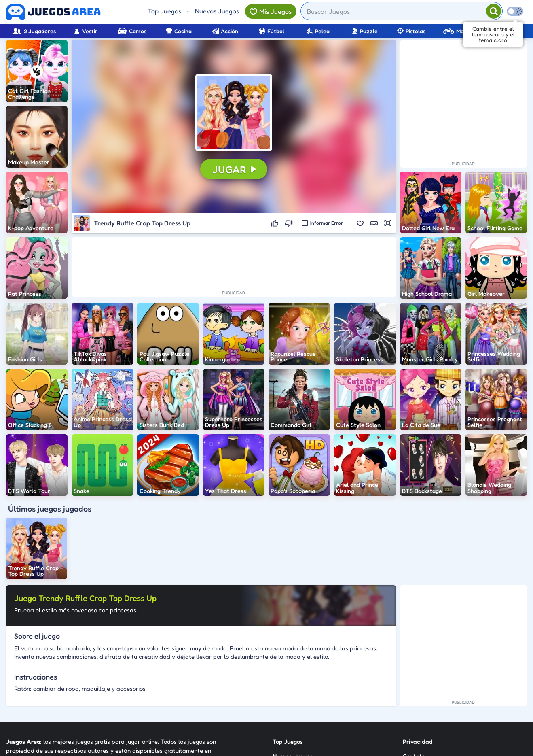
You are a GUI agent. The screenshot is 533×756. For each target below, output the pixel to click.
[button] (234, 113)
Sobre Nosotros (293, 700)
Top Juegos (164, 11)
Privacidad (418, 657)
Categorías (288, 686)
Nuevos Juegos (217, 11)
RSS (408, 686)
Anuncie (414, 700)
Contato (414, 671)
